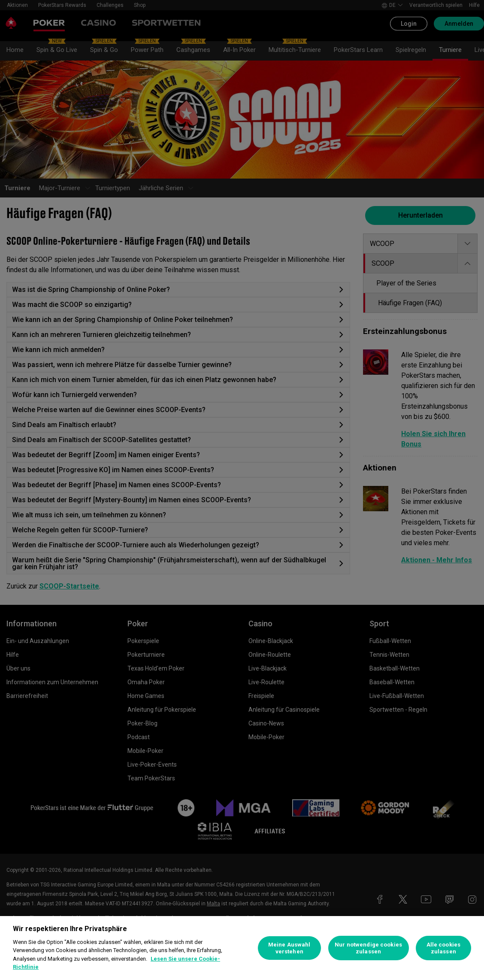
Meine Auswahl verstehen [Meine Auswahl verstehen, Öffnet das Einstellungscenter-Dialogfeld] (289, 948)
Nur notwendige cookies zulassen (368, 948)
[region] (242, 948)
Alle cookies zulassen (444, 948)
